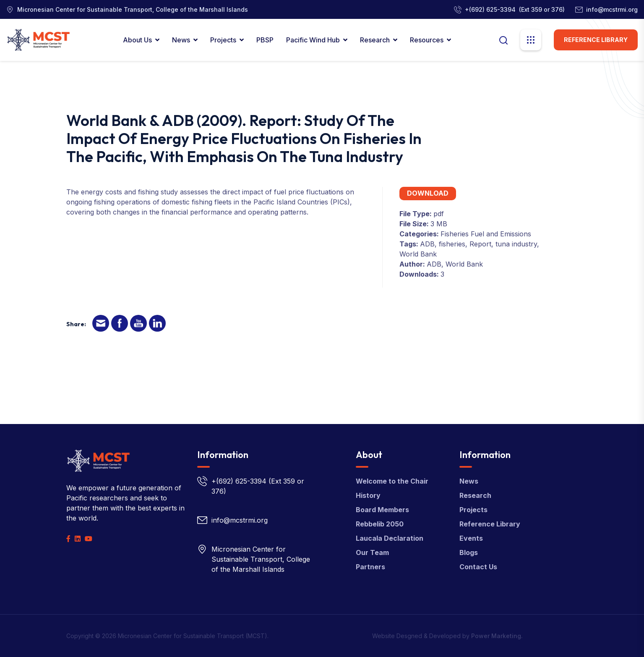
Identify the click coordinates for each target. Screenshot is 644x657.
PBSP (265, 40)
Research (375, 40)
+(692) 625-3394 (490, 9)
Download (428, 193)
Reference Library (596, 40)
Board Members (382, 510)
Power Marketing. (497, 636)
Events (471, 538)
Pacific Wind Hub (313, 40)
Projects (223, 40)
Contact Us (478, 567)
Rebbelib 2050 (380, 524)
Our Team (372, 552)
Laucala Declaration (390, 538)
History (368, 495)
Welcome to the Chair (392, 481)
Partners (370, 567)
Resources (427, 40)
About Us (137, 40)
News (181, 40)
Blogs (469, 552)
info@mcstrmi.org (612, 9)
